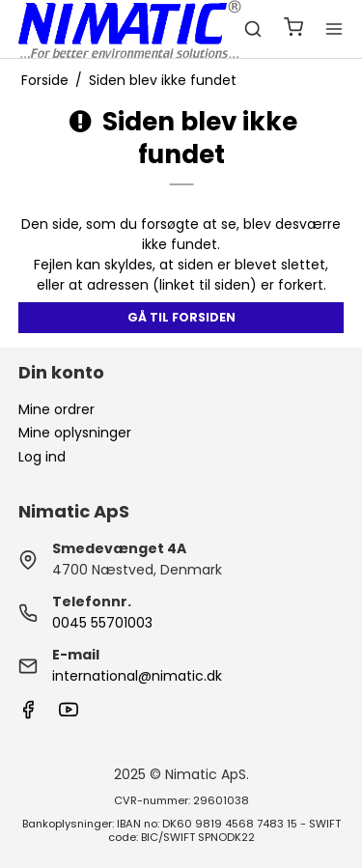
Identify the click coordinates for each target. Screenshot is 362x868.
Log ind (42, 457)
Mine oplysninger (75, 433)
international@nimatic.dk (137, 676)
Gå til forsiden (181, 317)
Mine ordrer (56, 409)
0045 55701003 (102, 623)
